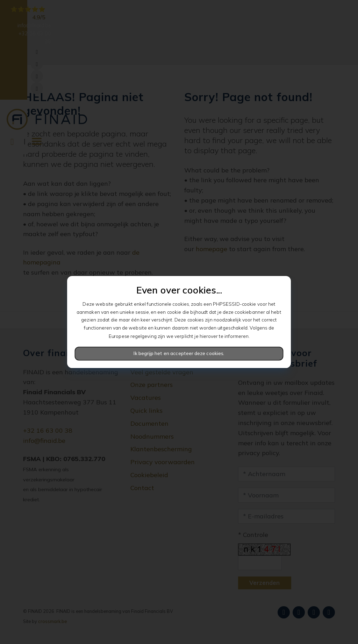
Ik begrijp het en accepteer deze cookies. (179, 353)
